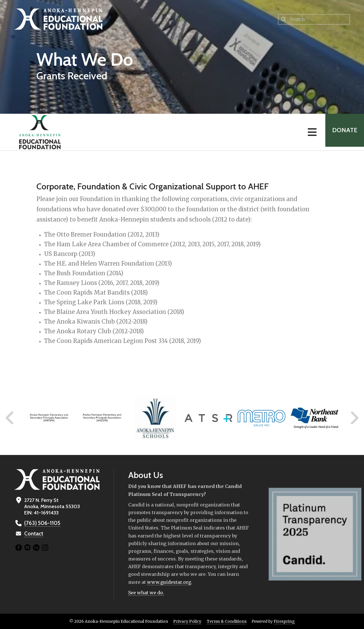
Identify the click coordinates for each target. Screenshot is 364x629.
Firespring (284, 621)
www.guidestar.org (169, 582)
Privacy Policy (187, 621)
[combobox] (314, 19)
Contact (33, 534)
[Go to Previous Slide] (10, 418)
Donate (343, 132)
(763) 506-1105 (42, 523)
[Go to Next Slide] (354, 418)
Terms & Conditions (227, 621)
